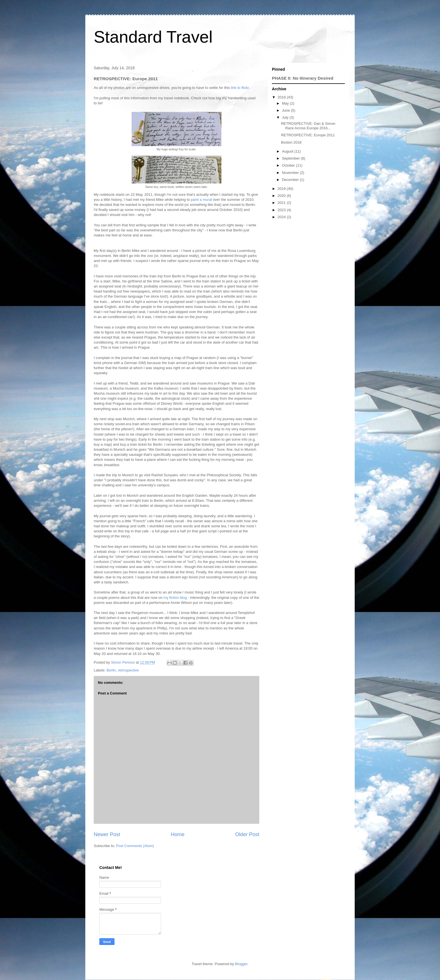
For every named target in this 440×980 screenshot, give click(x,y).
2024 (282, 217)
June (287, 110)
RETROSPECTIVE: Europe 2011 (308, 135)
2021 (282, 203)
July (286, 117)
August (288, 151)
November (291, 173)
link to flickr (240, 88)
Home (178, 834)
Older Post (247, 834)
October (289, 165)
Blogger (241, 964)
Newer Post (107, 834)
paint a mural (201, 200)
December (291, 180)
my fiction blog (175, 598)
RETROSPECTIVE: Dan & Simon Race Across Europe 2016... (308, 126)
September (291, 158)
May (286, 103)
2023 (282, 210)
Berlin (111, 670)
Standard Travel (153, 37)
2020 (282, 196)
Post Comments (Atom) (135, 846)
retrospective (128, 670)
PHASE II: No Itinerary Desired (303, 78)
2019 (282, 189)
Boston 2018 (291, 142)
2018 (282, 97)
